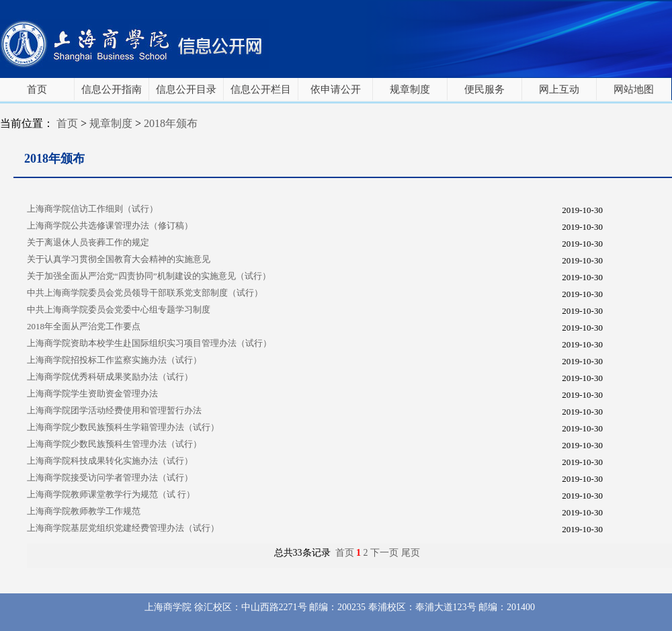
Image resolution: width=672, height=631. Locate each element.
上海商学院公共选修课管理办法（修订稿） (110, 225)
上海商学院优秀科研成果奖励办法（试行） (110, 377)
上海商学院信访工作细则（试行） (92, 209)
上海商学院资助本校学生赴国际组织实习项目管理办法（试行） (149, 343)
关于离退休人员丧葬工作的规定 (88, 242)
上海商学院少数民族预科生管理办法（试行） (114, 444)
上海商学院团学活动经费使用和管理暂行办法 (114, 410)
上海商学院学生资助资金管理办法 (92, 393)
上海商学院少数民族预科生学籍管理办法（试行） (123, 427)
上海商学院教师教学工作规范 (84, 511)
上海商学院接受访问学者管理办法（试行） (110, 477)
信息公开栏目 (261, 89)
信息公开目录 (186, 89)
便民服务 (485, 89)
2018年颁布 (171, 123)
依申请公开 (336, 89)
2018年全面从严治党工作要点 (84, 326)
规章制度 (410, 89)
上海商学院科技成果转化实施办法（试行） (110, 461)
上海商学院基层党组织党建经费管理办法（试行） (123, 528)
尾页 (411, 553)
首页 (37, 89)
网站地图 (634, 89)
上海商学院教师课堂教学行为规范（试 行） (111, 494)
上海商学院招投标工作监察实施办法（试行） (114, 360)
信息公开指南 (112, 89)
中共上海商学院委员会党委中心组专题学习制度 (119, 309)
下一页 (384, 553)
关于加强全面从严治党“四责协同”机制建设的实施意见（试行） (149, 276)
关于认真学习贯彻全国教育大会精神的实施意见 (119, 259)
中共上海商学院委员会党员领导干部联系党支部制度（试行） (145, 293)
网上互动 (559, 89)
